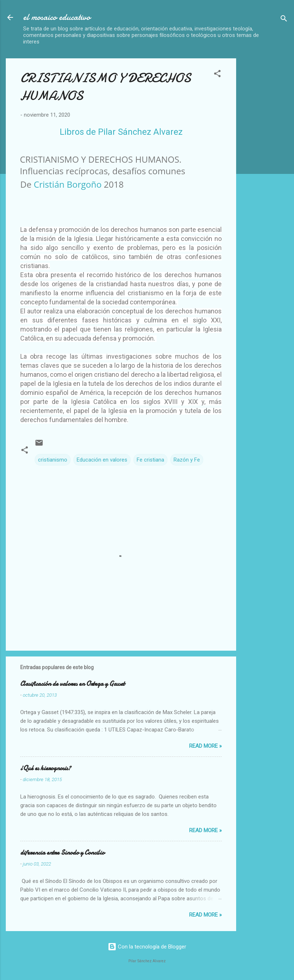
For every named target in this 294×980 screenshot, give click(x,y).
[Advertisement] (268, 167)
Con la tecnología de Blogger (147, 947)
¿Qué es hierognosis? (46, 768)
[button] (217, 75)
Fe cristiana (150, 460)
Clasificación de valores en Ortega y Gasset (73, 684)
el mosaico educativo (57, 17)
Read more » (205, 746)
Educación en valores (102, 460)
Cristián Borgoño (68, 184)
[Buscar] (284, 20)
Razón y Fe (187, 460)
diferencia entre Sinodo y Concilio (62, 853)
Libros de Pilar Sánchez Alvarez (121, 132)
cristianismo (53, 460)
